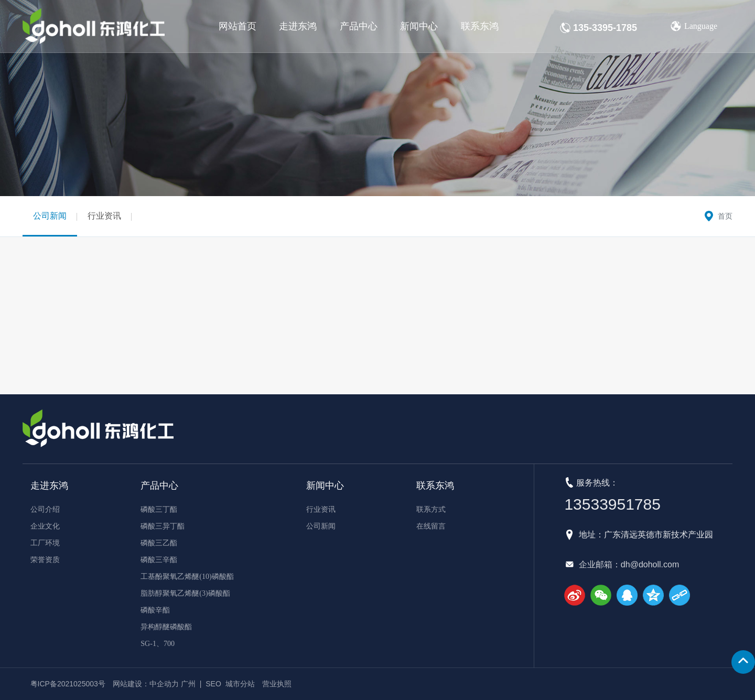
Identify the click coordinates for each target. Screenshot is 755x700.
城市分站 (240, 684)
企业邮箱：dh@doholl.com (629, 564)
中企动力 (164, 684)
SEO (213, 684)
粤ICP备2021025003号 (68, 684)
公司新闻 (50, 216)
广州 (188, 684)
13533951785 (612, 504)
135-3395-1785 (605, 28)
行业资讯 (104, 216)
